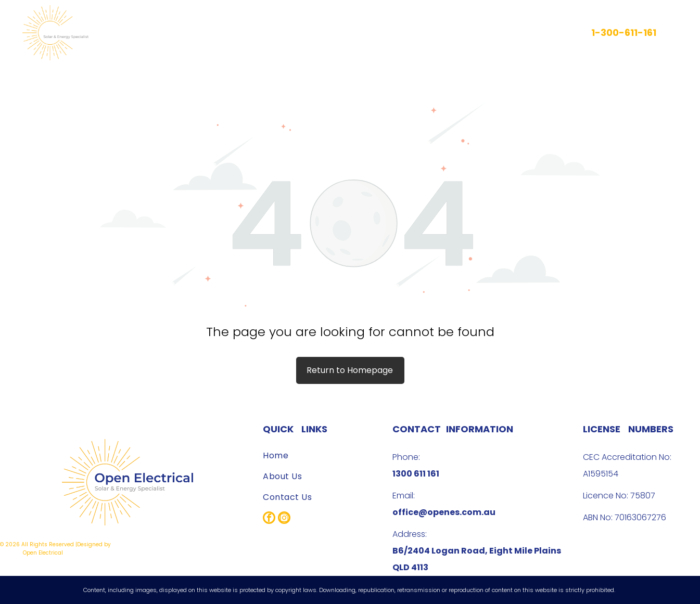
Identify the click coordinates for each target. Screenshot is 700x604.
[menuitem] (301, 33)
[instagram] (284, 519)
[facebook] (269, 519)
